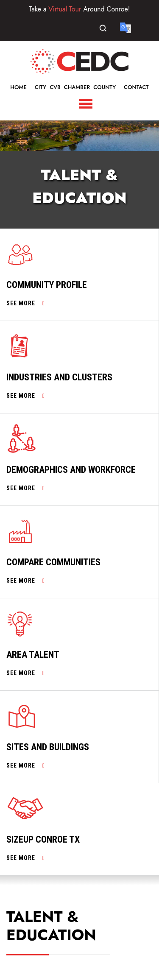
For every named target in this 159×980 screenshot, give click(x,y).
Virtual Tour (65, 9)
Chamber (77, 87)
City (40, 87)
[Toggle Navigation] (86, 104)
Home (18, 87)
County (105, 87)
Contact (136, 87)
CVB (55, 87)
